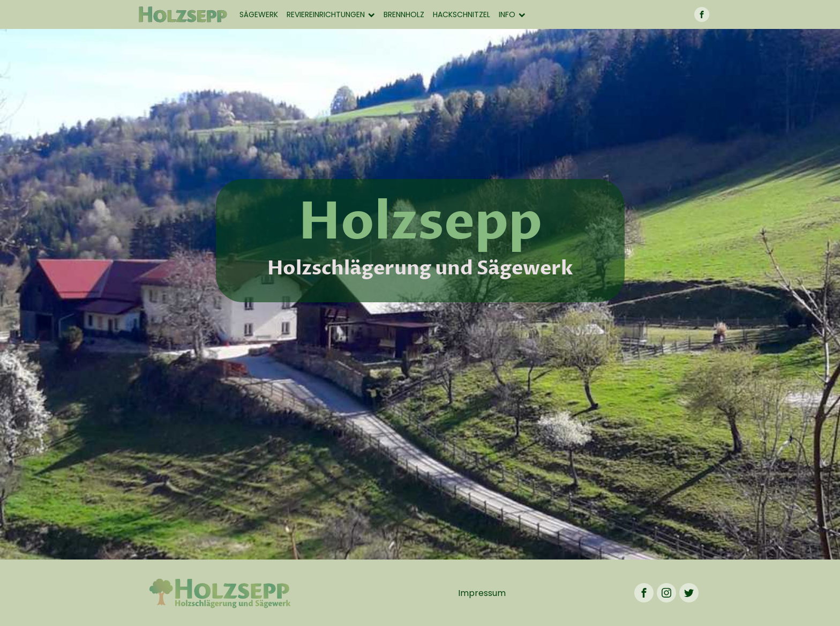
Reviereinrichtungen (331, 14)
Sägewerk (259, 14)
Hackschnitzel (462, 14)
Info (512, 14)
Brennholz (404, 14)
